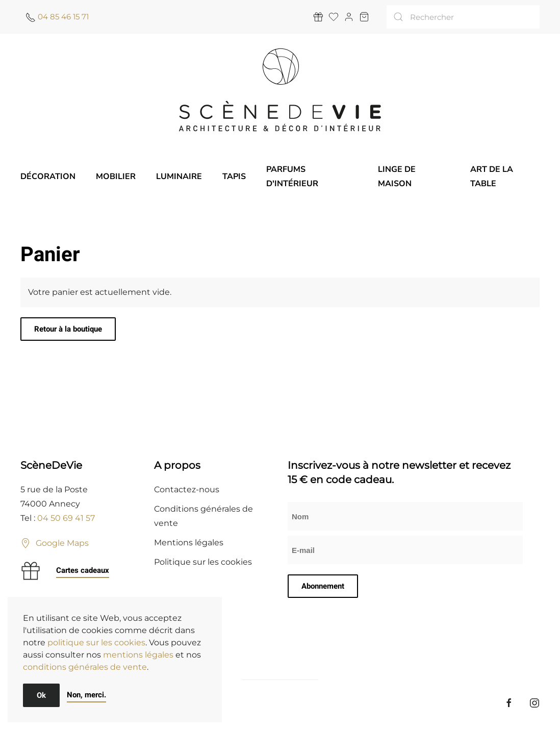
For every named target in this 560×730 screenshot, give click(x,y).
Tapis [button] (234, 177)
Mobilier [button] (116, 177)
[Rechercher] (463, 17)
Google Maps (55, 543)
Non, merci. (86, 695)
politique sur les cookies (96, 643)
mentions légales (138, 655)
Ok (41, 695)
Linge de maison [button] (397, 177)
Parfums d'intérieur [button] (292, 177)
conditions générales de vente (85, 667)
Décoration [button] (48, 177)
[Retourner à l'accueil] (280, 90)
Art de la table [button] (492, 177)
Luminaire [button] (179, 177)
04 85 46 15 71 (63, 17)
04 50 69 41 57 (66, 518)
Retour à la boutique (68, 329)
